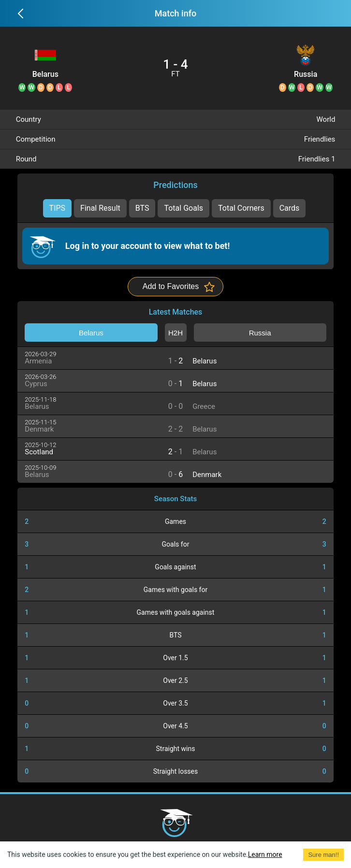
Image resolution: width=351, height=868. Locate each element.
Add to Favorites (171, 286)
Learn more (265, 854)
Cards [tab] (290, 208)
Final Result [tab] (100, 208)
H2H (175, 333)
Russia (306, 74)
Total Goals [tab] (183, 208)
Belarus (45, 74)
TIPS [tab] (58, 208)
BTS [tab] (142, 208)
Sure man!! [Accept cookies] (323, 855)
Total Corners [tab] (241, 208)
